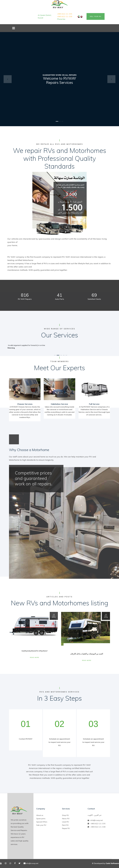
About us (40, 815)
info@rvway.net (97, 820)
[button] (8, 79)
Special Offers (42, 822)
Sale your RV (41, 825)
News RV (66, 819)
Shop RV (65, 815)
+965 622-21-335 (65, 14)
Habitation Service (59, 404)
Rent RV (65, 825)
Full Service (94, 404)
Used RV (65, 822)
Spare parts (41, 819)
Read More (35, 657)
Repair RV (66, 828)
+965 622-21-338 (65, 16)
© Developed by (105, 863)
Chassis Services (25, 404)
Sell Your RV (96, 16)
